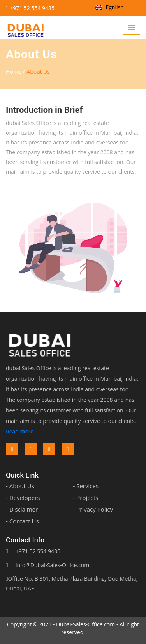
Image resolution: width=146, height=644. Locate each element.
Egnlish (110, 7)
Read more (20, 431)
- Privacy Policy (93, 509)
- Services (86, 486)
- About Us (20, 486)
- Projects (86, 498)
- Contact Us (22, 521)
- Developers (23, 498)
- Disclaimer (22, 509)
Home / (15, 72)
